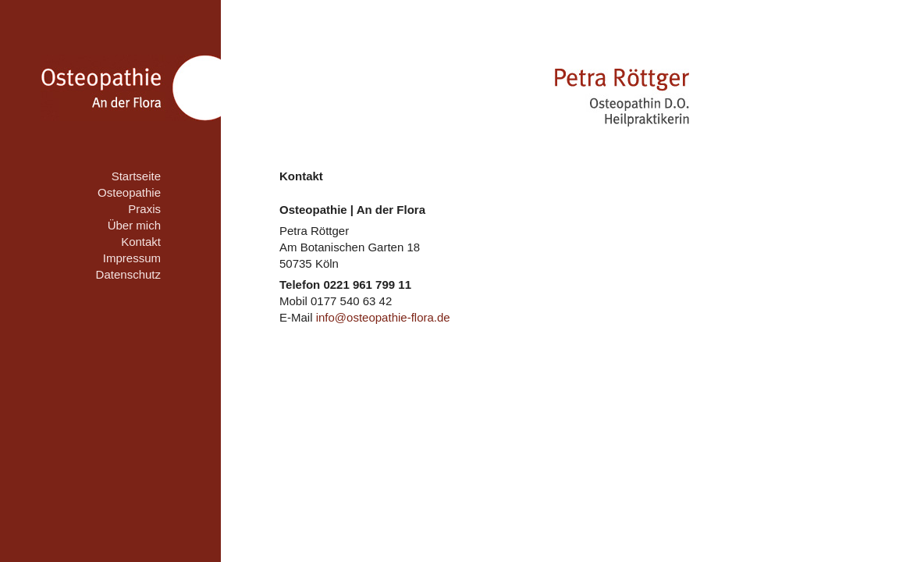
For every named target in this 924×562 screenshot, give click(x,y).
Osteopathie (129, 192)
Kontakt (141, 242)
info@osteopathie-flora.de (383, 317)
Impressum (132, 258)
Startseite (136, 176)
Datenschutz (128, 274)
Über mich (134, 225)
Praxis (144, 209)
